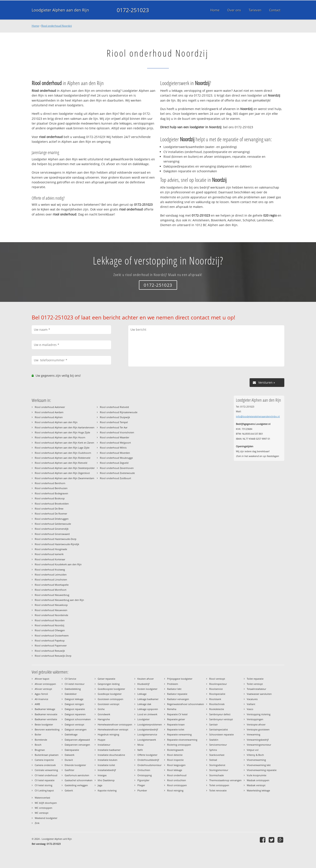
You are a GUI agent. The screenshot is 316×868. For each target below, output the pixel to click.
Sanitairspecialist (219, 729)
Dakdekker (71, 694)
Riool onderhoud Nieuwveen (51, 610)
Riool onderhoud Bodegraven (51, 493)
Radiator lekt (174, 689)
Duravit (69, 760)
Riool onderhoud (177, 775)
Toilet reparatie (255, 679)
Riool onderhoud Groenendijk (52, 529)
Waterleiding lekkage (258, 790)
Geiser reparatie (106, 679)
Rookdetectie (217, 709)
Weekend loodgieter (46, 818)
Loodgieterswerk (147, 740)
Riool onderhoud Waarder (114, 437)
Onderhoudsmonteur (149, 765)
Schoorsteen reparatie (221, 734)
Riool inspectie (175, 760)
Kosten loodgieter (147, 689)
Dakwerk (70, 755)
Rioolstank (215, 699)
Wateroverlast (42, 798)
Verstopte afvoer (256, 724)
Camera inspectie (44, 760)
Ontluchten (144, 770)
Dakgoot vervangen (76, 729)
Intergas (102, 775)
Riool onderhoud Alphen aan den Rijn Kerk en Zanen (64, 443)
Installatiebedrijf (107, 770)
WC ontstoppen (44, 808)
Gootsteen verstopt (109, 704)
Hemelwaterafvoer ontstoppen (115, 724)
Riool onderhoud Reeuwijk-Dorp (53, 656)
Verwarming (253, 734)
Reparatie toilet (176, 729)
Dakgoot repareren (75, 714)
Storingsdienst (217, 765)
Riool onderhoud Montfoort (51, 590)
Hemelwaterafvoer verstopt (113, 729)
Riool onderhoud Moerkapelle (52, 585)
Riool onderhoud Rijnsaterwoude (119, 412)
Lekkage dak (144, 704)
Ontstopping (145, 775)
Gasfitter (69, 770)
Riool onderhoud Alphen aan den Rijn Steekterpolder (65, 468)
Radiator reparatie (177, 694)
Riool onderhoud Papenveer (51, 645)
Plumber (142, 790)
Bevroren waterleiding (47, 729)
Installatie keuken (108, 760)
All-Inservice (41, 699)
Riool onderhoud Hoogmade (51, 549)
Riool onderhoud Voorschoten (117, 432)
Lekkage (142, 694)
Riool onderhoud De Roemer (51, 514)
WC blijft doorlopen (46, 803)
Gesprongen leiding (109, 684)
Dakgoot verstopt (74, 724)
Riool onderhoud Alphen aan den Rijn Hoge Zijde (62, 432)
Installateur (104, 745)
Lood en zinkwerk (147, 714)
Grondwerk (104, 714)
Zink (37, 823)
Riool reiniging (175, 790)
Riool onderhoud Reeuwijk (50, 651)
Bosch (38, 745)
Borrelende (41, 740)
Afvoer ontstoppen (45, 684)
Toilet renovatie (218, 790)
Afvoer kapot (42, 679)
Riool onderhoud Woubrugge (116, 458)
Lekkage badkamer (148, 699)
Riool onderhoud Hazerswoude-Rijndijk (57, 544)
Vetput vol (253, 750)
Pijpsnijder (143, 780)
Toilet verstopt (255, 684)
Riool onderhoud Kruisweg (50, 570)
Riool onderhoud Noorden (50, 620)
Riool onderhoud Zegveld (114, 463)
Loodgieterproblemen (150, 724)
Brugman (40, 750)
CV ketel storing (44, 785)
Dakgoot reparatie (75, 709)
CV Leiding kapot (44, 790)
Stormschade (216, 775)
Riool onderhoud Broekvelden (52, 504)
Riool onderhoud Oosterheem (52, 635)
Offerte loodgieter (147, 755)
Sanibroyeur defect (220, 714)
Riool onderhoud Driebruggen (52, 519)
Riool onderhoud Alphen (49, 417)
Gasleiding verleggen (76, 785)
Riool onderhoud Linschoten (51, 579)
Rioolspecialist (217, 694)
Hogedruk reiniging (108, 734)
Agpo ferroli (41, 694)
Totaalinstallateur (256, 689)
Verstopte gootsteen (258, 729)
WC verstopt (42, 813)
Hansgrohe (104, 719)
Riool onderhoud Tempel (114, 422)
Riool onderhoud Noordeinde (51, 615)
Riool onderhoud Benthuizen (51, 488)
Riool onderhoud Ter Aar (114, 427)
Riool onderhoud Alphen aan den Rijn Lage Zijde (62, 448)
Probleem (173, 684)
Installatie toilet (106, 765)
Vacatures (252, 699)
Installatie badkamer (109, 750)
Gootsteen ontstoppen (110, 699)
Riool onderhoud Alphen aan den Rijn (56, 422)
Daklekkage (71, 734)
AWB (37, 704)
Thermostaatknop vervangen (225, 780)
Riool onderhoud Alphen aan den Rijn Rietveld (61, 463)
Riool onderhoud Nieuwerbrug (52, 595)
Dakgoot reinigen (74, 704)
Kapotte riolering (107, 790)
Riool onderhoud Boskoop (50, 498)
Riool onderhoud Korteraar (50, 559)
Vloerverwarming (256, 760)
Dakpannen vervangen (77, 745)
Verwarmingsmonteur (259, 745)
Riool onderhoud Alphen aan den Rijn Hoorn (60, 437)
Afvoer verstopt (43, 689)
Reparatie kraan (176, 724)
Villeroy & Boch (255, 755)
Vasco (250, 709)
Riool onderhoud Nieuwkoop (51, 605)
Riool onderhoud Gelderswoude (53, 524)
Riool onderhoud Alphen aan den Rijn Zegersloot (62, 473)
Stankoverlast (217, 755)
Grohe (101, 709)
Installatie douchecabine (111, 755)
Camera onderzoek (45, 765)
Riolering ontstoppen (179, 745)
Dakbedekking (73, 689)
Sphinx (213, 750)
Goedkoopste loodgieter (111, 689)
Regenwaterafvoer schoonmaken (186, 704)
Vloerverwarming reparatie (262, 770)
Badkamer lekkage (45, 709)
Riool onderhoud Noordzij (57, 26)
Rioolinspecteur (218, 684)
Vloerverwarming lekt (259, 765)
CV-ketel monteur (75, 684)
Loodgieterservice (147, 734)
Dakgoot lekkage (74, 699)
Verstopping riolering (259, 714)
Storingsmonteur (219, 770)
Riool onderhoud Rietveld (114, 407)
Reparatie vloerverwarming (182, 740)
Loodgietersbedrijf (148, 729)
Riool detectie (175, 755)
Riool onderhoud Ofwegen (50, 630)
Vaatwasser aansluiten (259, 694)
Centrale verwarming (46, 770)
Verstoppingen (255, 719)
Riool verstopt (217, 679)
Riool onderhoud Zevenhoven (117, 468)
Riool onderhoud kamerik (49, 554)
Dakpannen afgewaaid (77, 740)
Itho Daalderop (106, 780)
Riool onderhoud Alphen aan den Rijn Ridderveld (63, 458)
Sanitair (213, 724)
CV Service (70, 679)
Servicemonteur (218, 745)
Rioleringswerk (175, 750)
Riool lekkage (175, 770)
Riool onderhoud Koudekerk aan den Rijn (58, 564)
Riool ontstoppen (177, 785)
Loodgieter (143, 719)
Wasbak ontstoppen (258, 780)
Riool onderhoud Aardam (49, 412)
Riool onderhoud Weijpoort (115, 443)
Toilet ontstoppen (219, 785)
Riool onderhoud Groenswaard (52, 534)
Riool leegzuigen (176, 765)
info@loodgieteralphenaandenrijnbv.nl (258, 416)
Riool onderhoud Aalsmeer (50, 407)
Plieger (141, 785)
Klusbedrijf (143, 684)
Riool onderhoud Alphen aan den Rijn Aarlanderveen (65, 427)
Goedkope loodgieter (110, 694)
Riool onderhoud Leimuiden (51, 575)
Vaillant (251, 704)
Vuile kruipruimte (257, 775)
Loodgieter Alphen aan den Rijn (60, 10)
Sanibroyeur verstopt (221, 719)
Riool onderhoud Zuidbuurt (115, 478)
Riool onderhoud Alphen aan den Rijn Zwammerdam (64, 478)
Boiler (38, 734)
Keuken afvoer (146, 679)
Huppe (101, 740)
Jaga (100, 785)
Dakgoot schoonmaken (78, 719)
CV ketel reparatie (45, 780)
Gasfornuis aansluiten (77, 775)
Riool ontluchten (177, 780)
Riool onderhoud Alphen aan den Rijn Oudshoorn (63, 453)
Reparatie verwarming (179, 734)
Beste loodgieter (44, 724)
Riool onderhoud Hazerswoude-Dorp (56, 539)
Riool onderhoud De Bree (49, 509)
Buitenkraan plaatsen (47, 755)
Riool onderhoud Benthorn (50, 483)
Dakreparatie (72, 750)
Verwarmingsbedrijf (258, 740)
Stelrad (213, 760)
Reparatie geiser (176, 719)
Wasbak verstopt (256, 785)
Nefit (140, 750)
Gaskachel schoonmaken (79, 780)
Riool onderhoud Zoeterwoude (117, 473)
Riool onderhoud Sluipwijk (115, 417)
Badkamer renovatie (46, 714)
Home (35, 26)
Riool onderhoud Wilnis (113, 448)
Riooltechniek (217, 704)
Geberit (69, 790)
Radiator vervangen (178, 699)
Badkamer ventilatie (46, 719)
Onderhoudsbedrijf (148, 760)
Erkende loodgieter (75, 765)
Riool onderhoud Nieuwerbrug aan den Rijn (59, 600)
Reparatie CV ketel (177, 714)
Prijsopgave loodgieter (180, 679)
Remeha (172, 709)
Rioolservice (216, 689)
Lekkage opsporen (148, 709)
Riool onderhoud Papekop (50, 640)
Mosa (140, 745)
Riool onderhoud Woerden (115, 453)
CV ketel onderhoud (46, 775)
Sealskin (214, 740)
